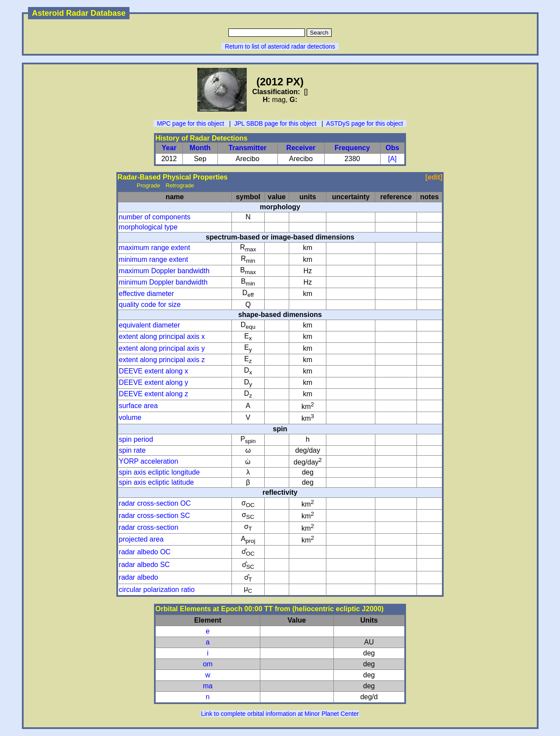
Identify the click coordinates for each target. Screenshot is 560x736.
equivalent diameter (150, 325)
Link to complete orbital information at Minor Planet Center (280, 714)
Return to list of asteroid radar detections (280, 46)
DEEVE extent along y (154, 382)
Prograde (149, 185)
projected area (141, 539)
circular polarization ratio (157, 590)
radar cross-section (149, 527)
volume (130, 417)
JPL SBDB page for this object (275, 123)
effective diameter (147, 294)
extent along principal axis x (162, 336)
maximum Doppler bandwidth (164, 271)
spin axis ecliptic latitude (157, 482)
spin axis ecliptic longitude (159, 472)
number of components (155, 217)
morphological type (148, 227)
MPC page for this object (191, 123)
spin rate (132, 450)
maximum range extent (155, 248)
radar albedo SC (145, 565)
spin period (136, 439)
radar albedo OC (145, 552)
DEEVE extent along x (154, 371)
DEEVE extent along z (154, 394)
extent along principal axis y (162, 348)
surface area (138, 406)
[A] (392, 159)
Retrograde (180, 185)
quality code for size (150, 305)
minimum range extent (154, 259)
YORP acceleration (149, 461)
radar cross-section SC (155, 516)
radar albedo (139, 577)
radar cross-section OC (155, 503)
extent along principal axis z (162, 360)
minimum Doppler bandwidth (163, 282)
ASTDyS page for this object (364, 123)
